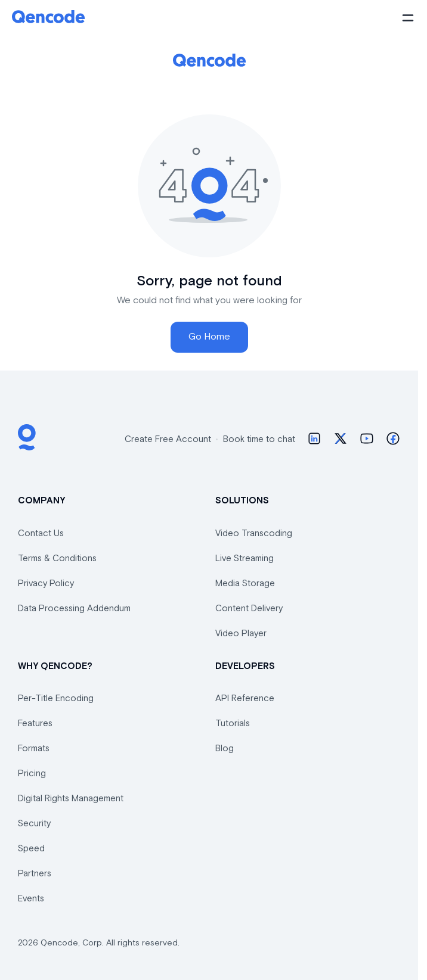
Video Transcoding (254, 533)
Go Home (209, 337)
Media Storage (245, 584)
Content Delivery (249, 609)
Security (34, 824)
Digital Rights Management (71, 799)
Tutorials (233, 724)
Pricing (32, 774)
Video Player (241, 634)
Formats (34, 749)
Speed (31, 849)
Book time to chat (259, 439)
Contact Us (41, 533)
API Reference (245, 699)
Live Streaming (245, 559)
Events (31, 899)
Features (35, 724)
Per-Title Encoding (56, 699)
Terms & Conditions (57, 559)
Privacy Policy (46, 584)
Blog (225, 749)
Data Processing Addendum (74, 609)
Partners (35, 874)
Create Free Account (168, 439)
